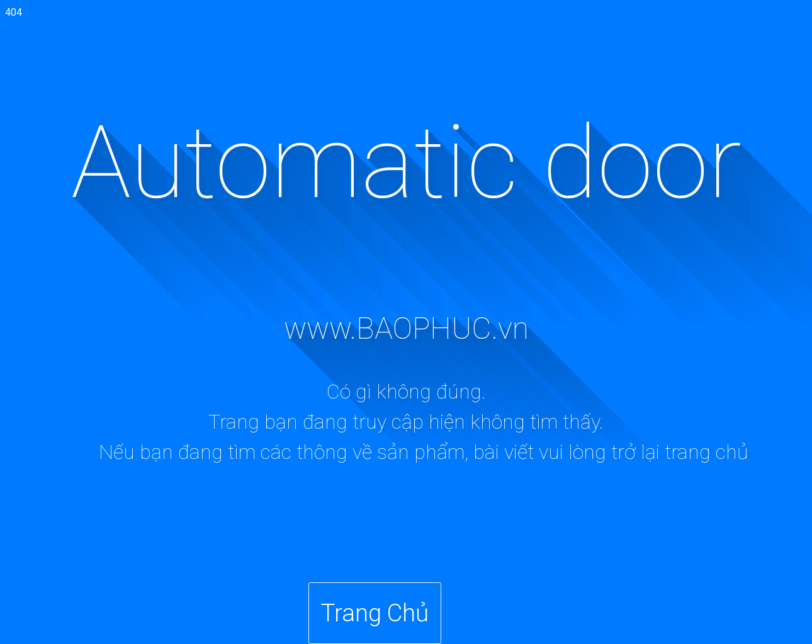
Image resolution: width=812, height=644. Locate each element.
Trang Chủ (375, 613)
